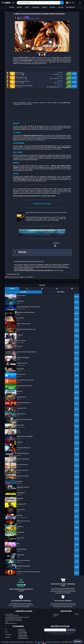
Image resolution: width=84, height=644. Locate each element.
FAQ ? (7, 622)
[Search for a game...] (40, 3)
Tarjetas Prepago (23, 632)
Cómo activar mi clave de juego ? (14, 620)
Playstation (8, 635)
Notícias (27, 17)
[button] (80, 3)
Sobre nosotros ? (10, 614)
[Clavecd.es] (6, 3)
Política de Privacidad (17, 642)
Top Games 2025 (22, 637)
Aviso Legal (5, 642)
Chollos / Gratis (22, 634)
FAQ (14, 157)
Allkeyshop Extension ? (11, 623)
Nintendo (8, 637)
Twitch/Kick (56, 614)
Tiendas (55, 616)
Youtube (77, 614)
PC (6, 629)
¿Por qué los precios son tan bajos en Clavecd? (17, 617)
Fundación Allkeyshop (53, 642)
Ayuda (78, 641)
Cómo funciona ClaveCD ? (12, 616)
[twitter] (58, 246)
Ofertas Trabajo (40, 642)
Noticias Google (58, 270)
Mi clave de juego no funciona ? (13, 619)
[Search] (62, 3)
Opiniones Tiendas (23, 635)
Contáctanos (29, 642)
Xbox (7, 632)
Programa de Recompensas (22, 630)
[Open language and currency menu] (71, 3)
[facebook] (55, 246)
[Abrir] (13, 3)
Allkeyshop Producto (23, 638)
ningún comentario (35, 19)
